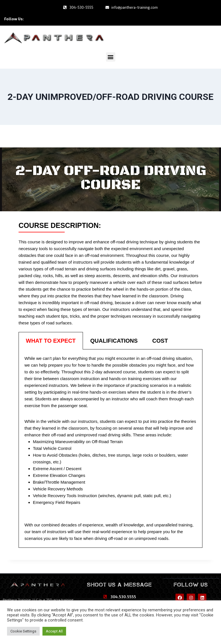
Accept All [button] (54, 631)
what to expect (51, 340)
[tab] (51, 340)
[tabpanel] (110, 448)
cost (160, 340)
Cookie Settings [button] (23, 631)
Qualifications (114, 340)
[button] (111, 56)
